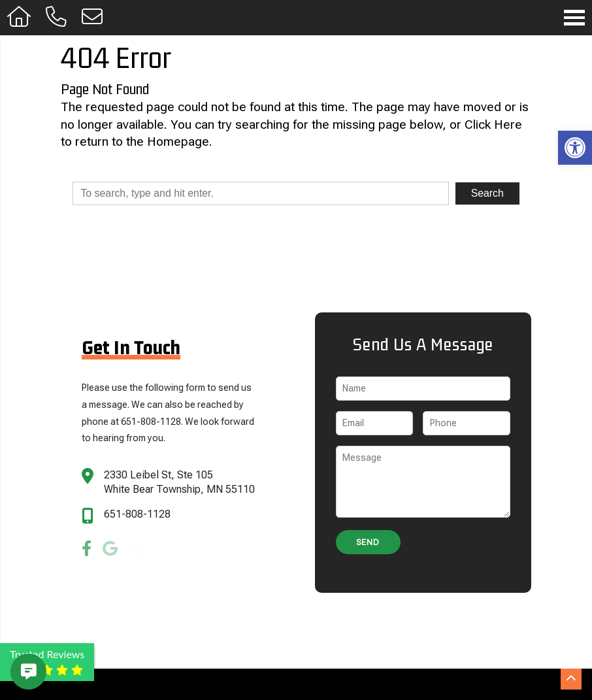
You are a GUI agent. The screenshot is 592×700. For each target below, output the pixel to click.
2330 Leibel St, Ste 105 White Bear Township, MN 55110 (179, 482)
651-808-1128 (137, 514)
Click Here (493, 125)
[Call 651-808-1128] (57, 17)
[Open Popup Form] (92, 17)
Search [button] (487, 193)
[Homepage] (19, 17)
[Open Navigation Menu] (574, 18)
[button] (575, 148)
